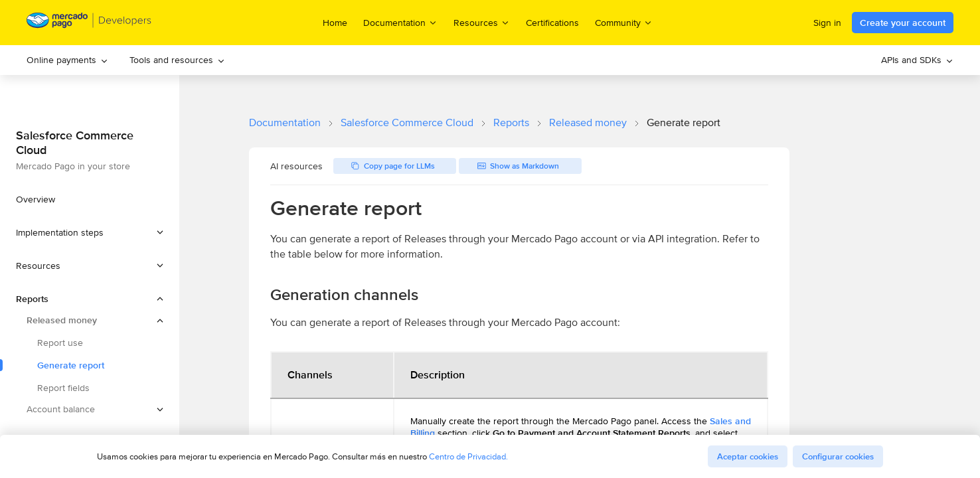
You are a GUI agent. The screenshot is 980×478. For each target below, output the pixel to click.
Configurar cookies (838, 456)
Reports (511, 122)
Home (335, 23)
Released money (588, 122)
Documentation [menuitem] (400, 22)
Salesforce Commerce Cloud (407, 122)
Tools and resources (177, 60)
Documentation (285, 122)
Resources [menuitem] (482, 22)
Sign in (827, 23)
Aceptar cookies (748, 456)
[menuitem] (67, 60)
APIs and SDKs (917, 60)
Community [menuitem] (624, 22)
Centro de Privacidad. (468, 456)
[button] (90, 232)
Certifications (552, 23)
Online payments (67, 60)
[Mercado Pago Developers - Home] (89, 23)
